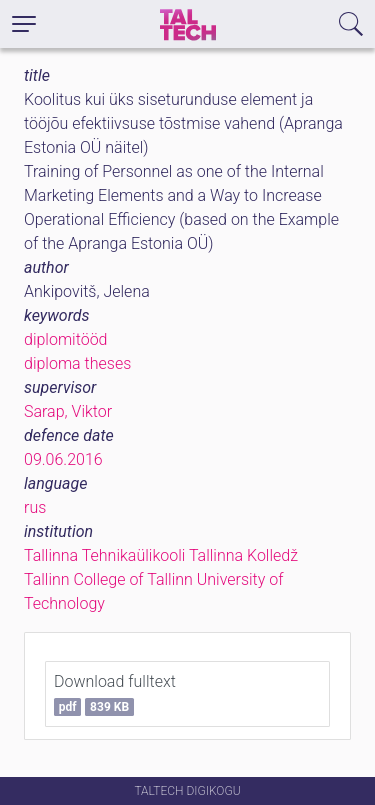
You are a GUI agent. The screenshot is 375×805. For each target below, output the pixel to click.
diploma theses (77, 363)
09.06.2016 (63, 459)
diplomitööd (66, 339)
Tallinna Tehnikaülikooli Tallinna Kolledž (161, 555)
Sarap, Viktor (68, 411)
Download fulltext (115, 694)
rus (35, 507)
